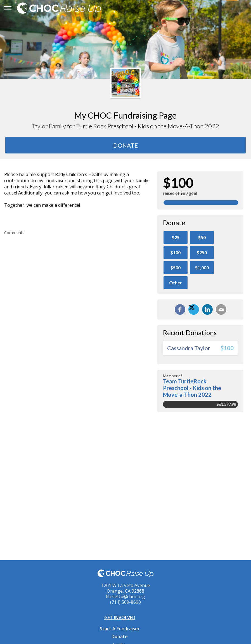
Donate (120, 636)
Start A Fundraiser (120, 629)
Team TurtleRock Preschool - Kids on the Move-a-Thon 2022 (192, 388)
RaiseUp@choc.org (125, 597)
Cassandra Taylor (189, 348)
